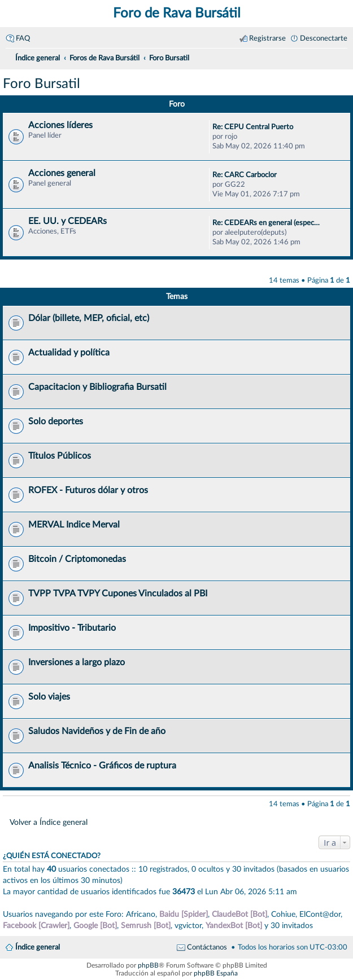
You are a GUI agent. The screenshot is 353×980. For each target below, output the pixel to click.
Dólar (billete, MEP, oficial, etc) (89, 318)
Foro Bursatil (42, 84)
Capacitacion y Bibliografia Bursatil (97, 387)
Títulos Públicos (60, 456)
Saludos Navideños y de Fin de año (97, 731)
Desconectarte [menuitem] (324, 38)
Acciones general (62, 173)
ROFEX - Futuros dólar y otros (88, 490)
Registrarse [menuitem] (267, 38)
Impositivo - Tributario (72, 628)
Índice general (38, 947)
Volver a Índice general (49, 822)
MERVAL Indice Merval (74, 525)
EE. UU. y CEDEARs (67, 221)
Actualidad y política (69, 353)
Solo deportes (56, 421)
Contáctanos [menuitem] (207, 947)
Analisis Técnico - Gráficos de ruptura (102, 766)
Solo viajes (49, 697)
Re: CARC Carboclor (245, 175)
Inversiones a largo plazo (77, 662)
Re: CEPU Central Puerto (253, 127)
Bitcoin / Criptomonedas (77, 559)
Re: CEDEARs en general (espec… (266, 223)
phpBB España (216, 973)
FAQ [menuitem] (23, 38)
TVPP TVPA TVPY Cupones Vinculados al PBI (118, 594)
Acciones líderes (60, 125)
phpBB (148, 965)
